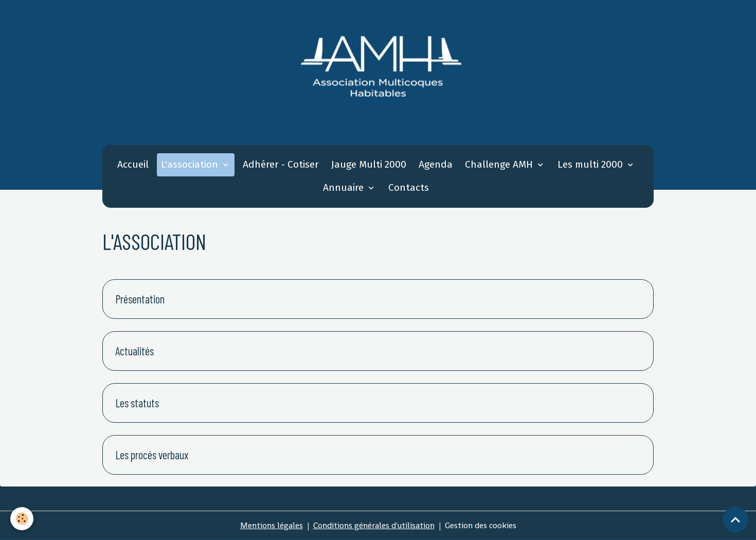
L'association (191, 164)
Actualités (134, 351)
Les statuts (137, 403)
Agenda (436, 164)
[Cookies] (22, 519)
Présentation (140, 299)
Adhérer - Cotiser (281, 164)
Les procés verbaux (152, 455)
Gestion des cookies (481, 525)
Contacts (409, 187)
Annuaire (345, 187)
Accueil (133, 164)
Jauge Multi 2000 (369, 164)
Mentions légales (272, 525)
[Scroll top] (735, 519)
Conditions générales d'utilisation (374, 525)
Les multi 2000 (591, 164)
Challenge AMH (500, 164)
